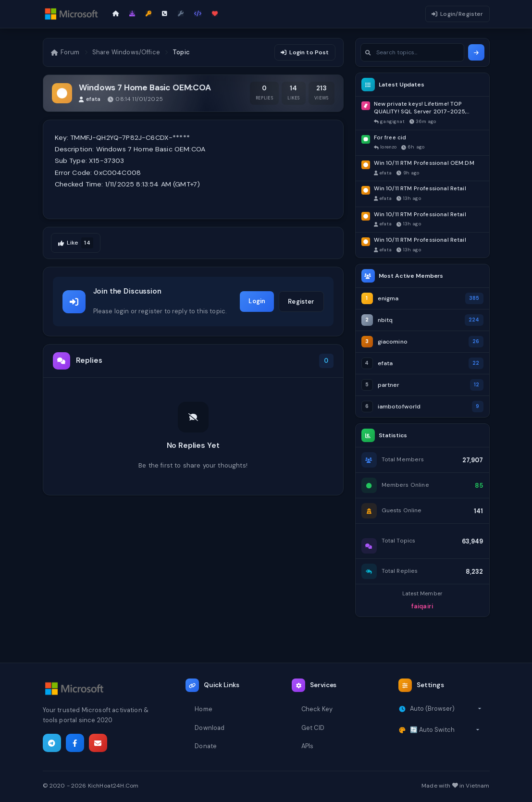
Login (257, 301)
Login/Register (457, 14)
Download (210, 728)
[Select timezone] (446, 709)
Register (301, 302)
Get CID (313, 728)
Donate (206, 746)
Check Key (317, 709)
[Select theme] (445, 730)
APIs (308, 746)
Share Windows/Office (126, 52)
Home (204, 709)
